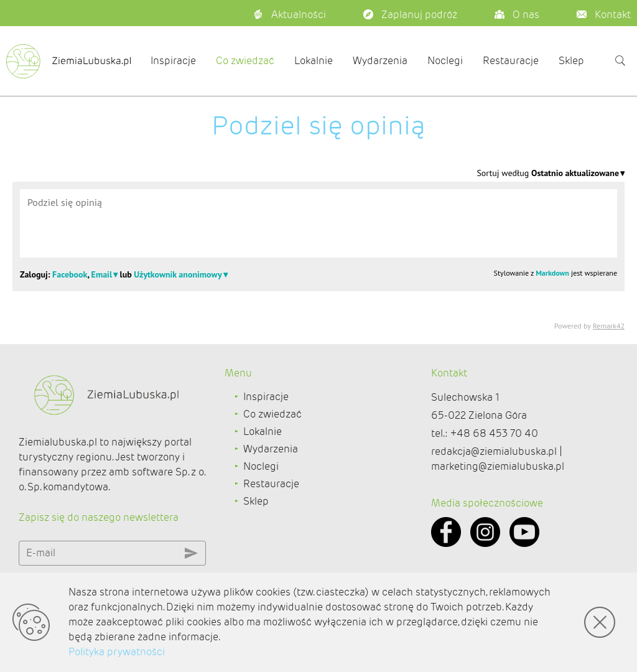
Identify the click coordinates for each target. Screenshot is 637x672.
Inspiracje (173, 61)
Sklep (571, 61)
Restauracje (511, 61)
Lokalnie (314, 61)
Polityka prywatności (117, 652)
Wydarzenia (380, 61)
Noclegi (445, 61)
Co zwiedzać (245, 61)
